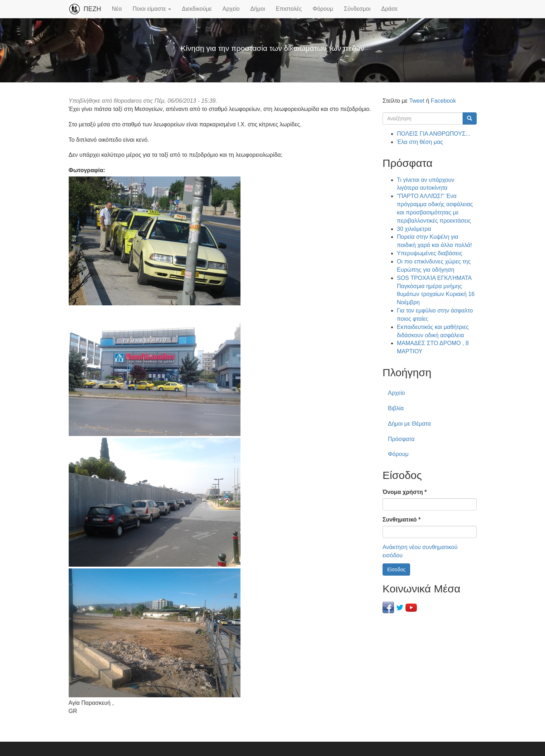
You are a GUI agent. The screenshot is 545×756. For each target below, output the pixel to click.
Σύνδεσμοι (357, 9)
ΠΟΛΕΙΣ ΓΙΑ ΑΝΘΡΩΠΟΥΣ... (434, 134)
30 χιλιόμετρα (414, 229)
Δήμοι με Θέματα (409, 424)
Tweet (417, 101)
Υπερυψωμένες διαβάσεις (430, 253)
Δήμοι (258, 9)
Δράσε (389, 9)
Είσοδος (396, 570)
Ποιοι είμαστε (152, 9)
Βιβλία (396, 408)
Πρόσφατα (401, 439)
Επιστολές (289, 9)
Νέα (117, 9)
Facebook (443, 101)
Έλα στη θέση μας (420, 142)
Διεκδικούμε (197, 9)
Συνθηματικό (402, 520)
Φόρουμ (323, 9)
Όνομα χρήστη (405, 492)
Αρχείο (231, 9)
